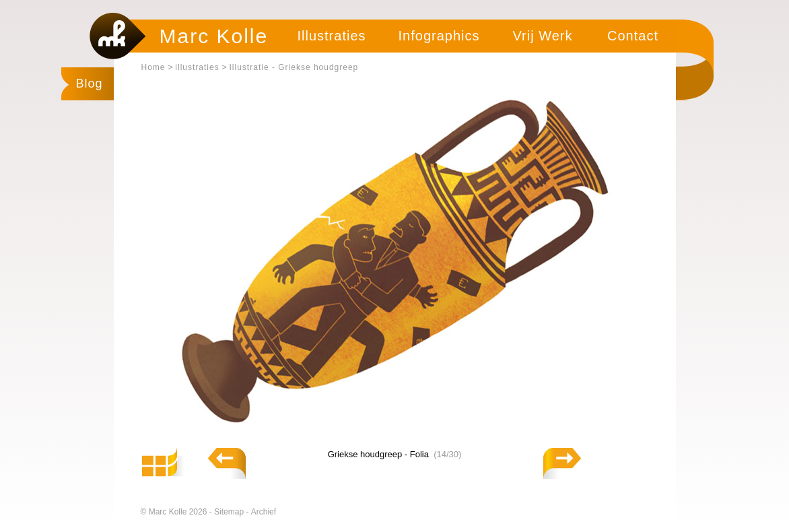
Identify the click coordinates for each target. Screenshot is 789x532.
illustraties (197, 67)
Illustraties (331, 36)
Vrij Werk (543, 36)
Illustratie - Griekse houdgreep (294, 67)
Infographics (439, 36)
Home (153, 67)
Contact (633, 36)
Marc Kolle (214, 36)
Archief (264, 512)
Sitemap (230, 512)
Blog (90, 84)
